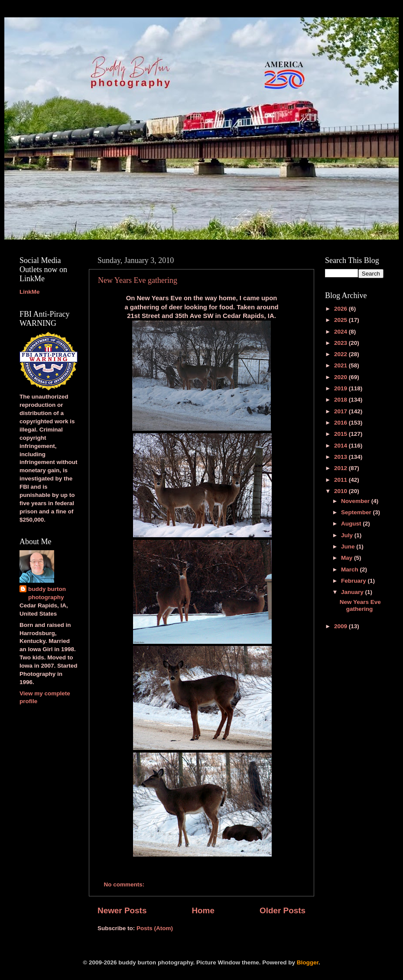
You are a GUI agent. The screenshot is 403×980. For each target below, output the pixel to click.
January (353, 592)
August (352, 524)
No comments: (125, 884)
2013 (341, 457)
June (349, 547)
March (351, 570)
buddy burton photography (47, 593)
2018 (341, 400)
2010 (341, 491)
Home (203, 910)
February (354, 581)
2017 (341, 411)
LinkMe (30, 292)
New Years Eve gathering (138, 280)
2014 (341, 446)
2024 (341, 332)
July (348, 535)
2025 (341, 320)
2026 (341, 309)
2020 (341, 377)
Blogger (308, 962)
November (356, 501)
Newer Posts (122, 910)
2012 (341, 468)
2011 (341, 480)
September (357, 512)
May (348, 558)
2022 (341, 354)
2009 (341, 626)
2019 (341, 388)
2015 (341, 434)
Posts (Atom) (155, 928)
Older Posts (283, 910)
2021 (341, 365)
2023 (341, 343)
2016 (341, 423)
